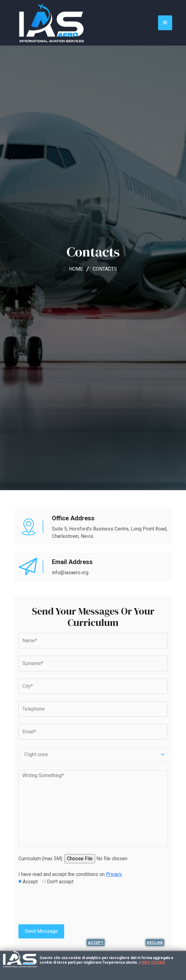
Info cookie (153, 962)
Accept (96, 943)
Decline (155, 943)
